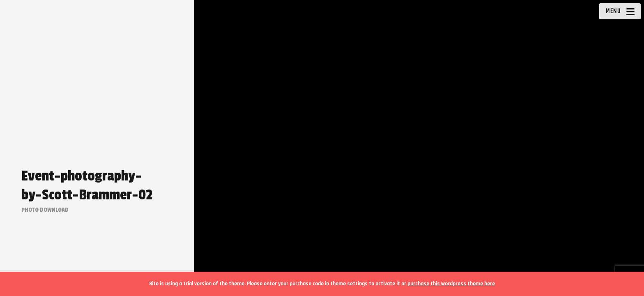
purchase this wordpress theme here (451, 284)
